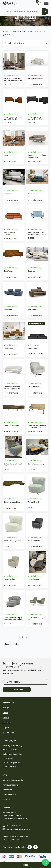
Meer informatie (35, 85)
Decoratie (7, 723)
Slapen (6, 727)
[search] (45, 12)
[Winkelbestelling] (25, 43)
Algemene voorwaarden (13, 780)
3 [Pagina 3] (27, 637)
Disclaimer (7, 790)
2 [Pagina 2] (23, 637)
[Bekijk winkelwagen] (39, 4)
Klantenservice (9, 795)
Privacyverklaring (10, 785)
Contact (6, 800)
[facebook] (30, 847)
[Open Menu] (46, 3)
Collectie (19, 21)
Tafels (5, 713)
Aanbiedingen (9, 732)
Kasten (6, 718)
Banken (6, 708)
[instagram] (35, 847)
